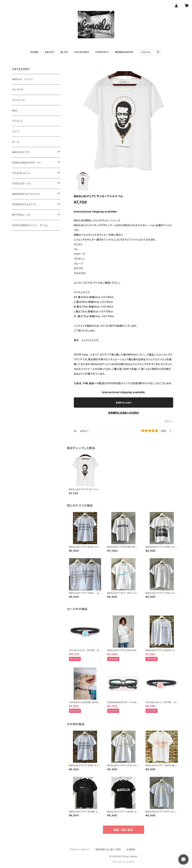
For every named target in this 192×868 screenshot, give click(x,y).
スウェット (18, 121)
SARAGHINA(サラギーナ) (26, 163)
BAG (15, 110)
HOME (35, 52)
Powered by (123, 862)
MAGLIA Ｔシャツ (23, 79)
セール (16, 142)
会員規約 (131, 849)
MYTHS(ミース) (21, 215)
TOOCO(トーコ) (22, 183)
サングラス (18, 90)
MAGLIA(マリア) (21, 152)
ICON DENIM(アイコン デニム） (30, 225)
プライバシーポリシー (80, 849)
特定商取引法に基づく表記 (108, 849)
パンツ (16, 131)
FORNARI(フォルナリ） (24, 204)
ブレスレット (19, 100)
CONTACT (102, 52)
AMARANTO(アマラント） (26, 194)
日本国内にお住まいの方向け (123, 413)
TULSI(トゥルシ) (21, 173)
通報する (169, 421)
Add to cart (123, 403)
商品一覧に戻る (123, 830)
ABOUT (49, 52)
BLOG (64, 52)
